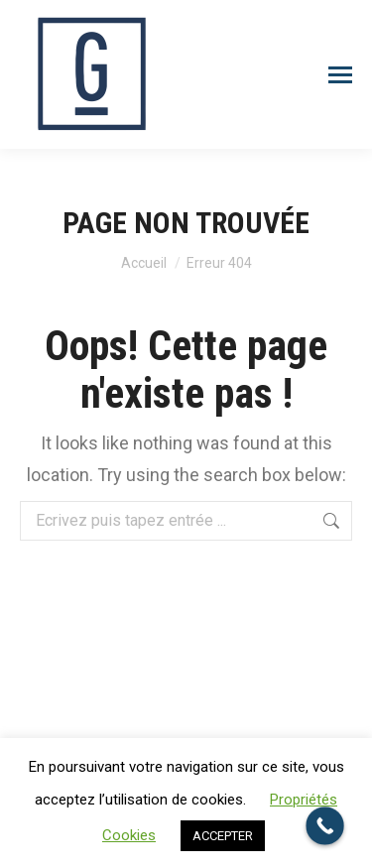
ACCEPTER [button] (223, 836)
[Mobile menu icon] (340, 75)
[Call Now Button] (325, 826)
